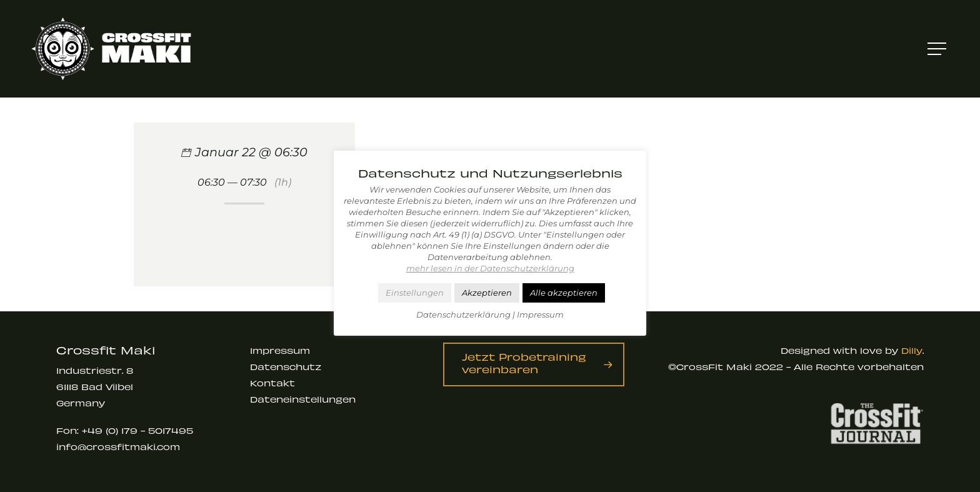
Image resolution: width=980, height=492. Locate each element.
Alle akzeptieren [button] (564, 293)
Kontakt (272, 383)
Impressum (280, 350)
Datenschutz (286, 367)
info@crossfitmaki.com (118, 447)
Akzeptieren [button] (487, 293)
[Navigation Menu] (938, 49)
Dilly (912, 350)
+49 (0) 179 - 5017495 (137, 430)
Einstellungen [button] (415, 293)
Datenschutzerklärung (463, 314)
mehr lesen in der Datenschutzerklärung (490, 268)
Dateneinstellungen (303, 399)
